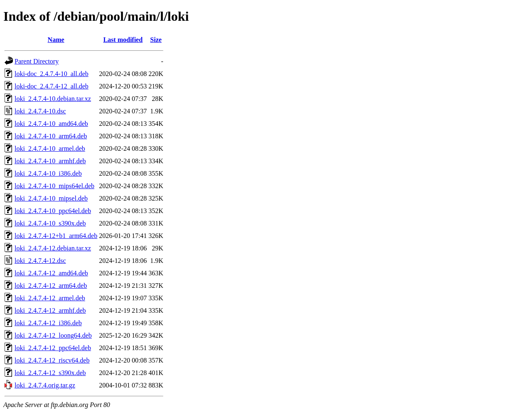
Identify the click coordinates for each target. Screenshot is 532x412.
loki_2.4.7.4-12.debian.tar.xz (53, 248)
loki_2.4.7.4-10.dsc (40, 111)
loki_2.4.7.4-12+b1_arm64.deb (56, 236)
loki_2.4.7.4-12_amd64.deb (51, 273)
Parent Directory (37, 61)
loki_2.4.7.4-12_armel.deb (50, 298)
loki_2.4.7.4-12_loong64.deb (53, 335)
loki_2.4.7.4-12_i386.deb (48, 323)
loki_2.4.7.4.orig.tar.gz (45, 385)
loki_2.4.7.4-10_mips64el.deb (54, 186)
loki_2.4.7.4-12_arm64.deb (51, 286)
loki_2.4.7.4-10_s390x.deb (50, 223)
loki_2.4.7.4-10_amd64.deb (51, 124)
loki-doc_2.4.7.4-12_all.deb (52, 86)
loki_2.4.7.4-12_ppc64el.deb (53, 348)
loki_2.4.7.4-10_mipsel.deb (51, 198)
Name (56, 40)
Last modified (123, 40)
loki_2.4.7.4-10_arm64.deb (51, 136)
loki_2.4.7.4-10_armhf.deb (50, 161)
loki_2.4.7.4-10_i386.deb (48, 173)
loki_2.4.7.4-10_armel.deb (50, 148)
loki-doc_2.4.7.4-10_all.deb (52, 74)
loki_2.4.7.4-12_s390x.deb (50, 373)
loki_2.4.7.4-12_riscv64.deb (52, 360)
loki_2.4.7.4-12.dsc (40, 261)
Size (156, 40)
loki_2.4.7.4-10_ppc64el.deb (53, 211)
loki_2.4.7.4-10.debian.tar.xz (53, 99)
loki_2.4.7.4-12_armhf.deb (50, 310)
